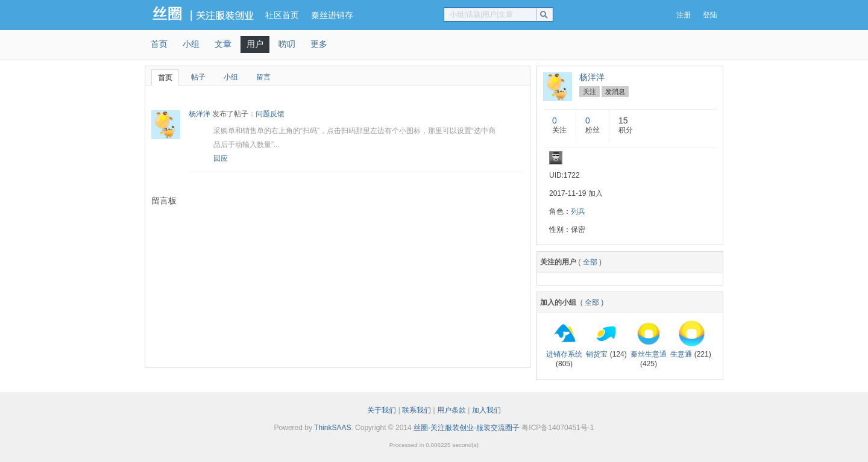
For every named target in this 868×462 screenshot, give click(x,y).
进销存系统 (564, 354)
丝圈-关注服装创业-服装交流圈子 (467, 428)
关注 (590, 92)
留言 (263, 77)
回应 (221, 158)
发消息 (615, 92)
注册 (684, 15)
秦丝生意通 (649, 354)
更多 (319, 44)
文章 (223, 44)
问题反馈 (270, 114)
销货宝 (597, 354)
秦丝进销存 (332, 15)
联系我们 (417, 410)
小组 (191, 44)
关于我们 (382, 410)
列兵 (578, 211)
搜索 (546, 14)
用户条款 (451, 410)
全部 (590, 262)
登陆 (710, 15)
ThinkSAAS (332, 428)
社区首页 (282, 15)
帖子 (198, 77)
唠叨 (287, 44)
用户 (255, 44)
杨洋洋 (200, 114)
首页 (159, 44)
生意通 (681, 354)
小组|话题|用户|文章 (481, 14)
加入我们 (486, 410)
